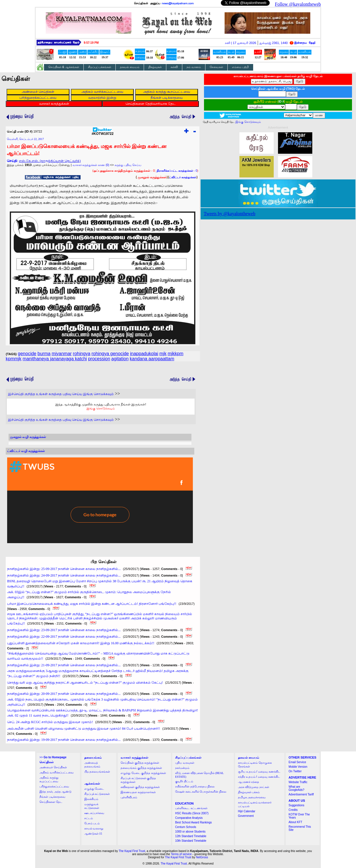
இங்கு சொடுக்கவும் (101, 408)
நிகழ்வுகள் (155, 67)
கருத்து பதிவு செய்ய (128, 165)
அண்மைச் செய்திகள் (53, 767)
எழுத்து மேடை (94, 789)
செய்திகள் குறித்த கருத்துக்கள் (140, 763)
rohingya (82, 354)
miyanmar (62, 354)
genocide (27, 354)
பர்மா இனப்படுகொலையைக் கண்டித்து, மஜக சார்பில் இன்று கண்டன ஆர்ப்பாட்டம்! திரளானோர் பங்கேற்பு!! (92, 604)
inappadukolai (144, 354)
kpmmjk (14, 359)
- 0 (177, 171)
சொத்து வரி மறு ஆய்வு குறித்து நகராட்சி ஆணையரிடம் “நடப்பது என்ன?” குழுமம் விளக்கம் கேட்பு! (85, 683)
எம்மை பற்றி (240, 67)
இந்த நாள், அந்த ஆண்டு (55, 792)
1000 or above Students (190, 832)
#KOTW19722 (103, 132)
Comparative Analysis (189, 818)
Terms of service (181, 854)
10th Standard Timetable (191, 841)
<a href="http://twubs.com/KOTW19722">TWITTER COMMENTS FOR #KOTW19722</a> (100, 500)
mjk (163, 354)
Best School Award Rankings (193, 822)
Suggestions (296, 805)
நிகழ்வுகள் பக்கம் (249, 792)
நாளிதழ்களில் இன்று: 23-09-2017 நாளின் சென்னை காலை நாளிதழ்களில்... (64, 630)
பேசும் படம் (92, 823)
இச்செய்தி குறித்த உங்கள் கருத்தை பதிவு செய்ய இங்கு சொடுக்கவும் (61, 394)
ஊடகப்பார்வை (94, 813)
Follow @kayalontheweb (298, 4)
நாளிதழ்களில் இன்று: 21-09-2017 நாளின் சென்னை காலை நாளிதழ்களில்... (64, 665)
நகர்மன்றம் (182, 768)
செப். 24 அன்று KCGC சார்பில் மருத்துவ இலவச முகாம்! (50, 722)
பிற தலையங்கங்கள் (97, 772)
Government (246, 816)
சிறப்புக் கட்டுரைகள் (97, 794)
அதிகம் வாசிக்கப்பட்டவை (57, 772)
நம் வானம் (194, 67)
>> (53, 757)
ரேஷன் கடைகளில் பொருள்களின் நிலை (201, 792)
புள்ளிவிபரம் (129, 797)
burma (44, 354)
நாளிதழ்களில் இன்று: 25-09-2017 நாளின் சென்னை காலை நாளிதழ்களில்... (64, 569)
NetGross (202, 857)
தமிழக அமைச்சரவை (252, 797)
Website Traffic (298, 782)
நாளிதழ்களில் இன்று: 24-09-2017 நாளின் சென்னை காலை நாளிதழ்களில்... (64, 575)
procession (99, 359)
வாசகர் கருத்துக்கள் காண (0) (91, 165)
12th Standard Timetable (191, 836)
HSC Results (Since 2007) (192, 813)
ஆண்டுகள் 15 (93, 834)
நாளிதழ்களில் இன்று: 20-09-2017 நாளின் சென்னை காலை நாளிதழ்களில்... (64, 694)
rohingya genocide (110, 354)
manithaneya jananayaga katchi (55, 359)
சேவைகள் (216, 67)
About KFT (295, 822)
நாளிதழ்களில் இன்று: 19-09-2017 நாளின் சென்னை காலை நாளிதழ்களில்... (64, 740)
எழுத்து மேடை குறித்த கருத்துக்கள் (143, 773)
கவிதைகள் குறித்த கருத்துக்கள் (140, 787)
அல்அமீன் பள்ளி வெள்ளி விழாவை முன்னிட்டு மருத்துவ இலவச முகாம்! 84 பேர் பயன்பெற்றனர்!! (84, 729)
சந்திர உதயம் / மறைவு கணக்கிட (259, 777)
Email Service (297, 762)
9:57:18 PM (91, 43)
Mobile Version (298, 767)
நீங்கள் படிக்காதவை (52, 797)
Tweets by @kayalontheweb (230, 214)
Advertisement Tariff (301, 794)
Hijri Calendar (247, 811)
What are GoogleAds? (296, 788)
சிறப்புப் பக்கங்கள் (100, 67)
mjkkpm (176, 354)
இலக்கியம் (91, 799)
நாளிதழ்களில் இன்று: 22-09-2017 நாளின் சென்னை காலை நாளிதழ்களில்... (64, 637)
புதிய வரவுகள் (185, 763)
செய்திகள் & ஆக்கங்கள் (64, 67)
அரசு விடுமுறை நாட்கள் (254, 787)
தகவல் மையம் (130, 67)
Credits (293, 810)
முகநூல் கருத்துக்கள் (152, 177)
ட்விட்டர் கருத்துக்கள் (183, 177)
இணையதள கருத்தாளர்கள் (138, 792)
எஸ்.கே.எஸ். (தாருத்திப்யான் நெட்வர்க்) (50, 161)
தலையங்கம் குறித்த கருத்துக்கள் (141, 768)
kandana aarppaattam (152, 359)
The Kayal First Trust (132, 851)
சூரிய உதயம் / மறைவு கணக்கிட (259, 772)
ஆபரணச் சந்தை (249, 782)
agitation (120, 359)
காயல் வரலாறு (94, 828)
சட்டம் (89, 818)
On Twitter (295, 771)
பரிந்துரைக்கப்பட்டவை (54, 786)
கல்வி (174, 67)
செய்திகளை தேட (51, 802)
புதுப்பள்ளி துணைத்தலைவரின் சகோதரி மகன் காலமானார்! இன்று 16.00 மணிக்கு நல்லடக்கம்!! (81, 643)
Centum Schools (186, 827)
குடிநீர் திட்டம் (184, 781)
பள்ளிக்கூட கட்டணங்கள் (191, 808)
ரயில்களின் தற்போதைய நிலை (195, 786)
